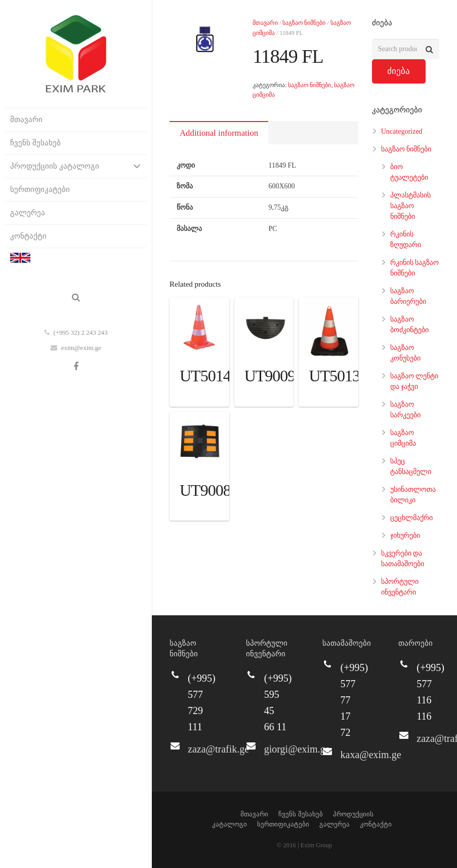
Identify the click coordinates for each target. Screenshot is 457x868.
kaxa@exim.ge (371, 755)
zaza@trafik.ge (218, 749)
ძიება (399, 71)
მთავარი (265, 23)
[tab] (219, 133)
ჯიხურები (405, 536)
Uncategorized (402, 131)
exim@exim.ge (81, 348)
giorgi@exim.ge (297, 749)
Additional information (219, 133)
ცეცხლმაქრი (411, 518)
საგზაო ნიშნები (304, 23)
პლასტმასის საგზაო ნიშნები (410, 206)
